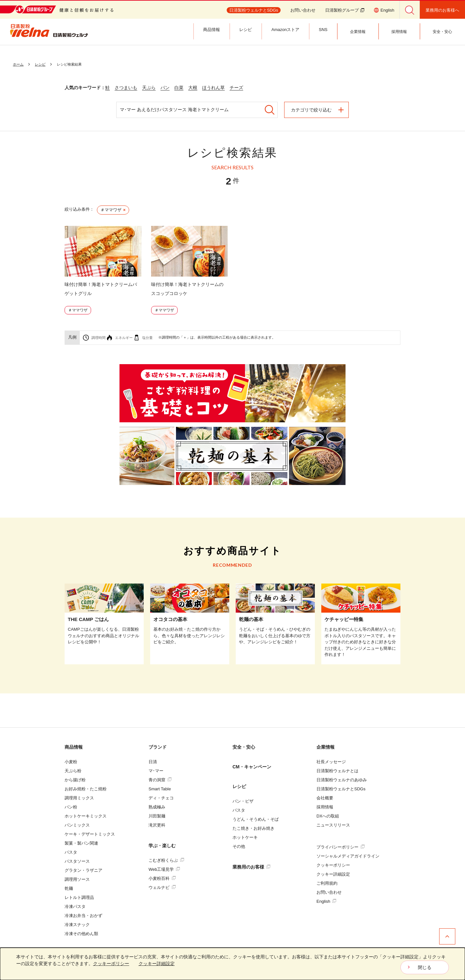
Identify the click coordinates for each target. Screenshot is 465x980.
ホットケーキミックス (86, 816)
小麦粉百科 (162, 878)
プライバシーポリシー (341, 847)
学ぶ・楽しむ (162, 846)
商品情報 (74, 747)
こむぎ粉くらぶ (166, 860)
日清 (153, 762)
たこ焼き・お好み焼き (253, 828)
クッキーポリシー (333, 865)
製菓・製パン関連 (81, 843)
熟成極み (157, 807)
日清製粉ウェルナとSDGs (341, 789)
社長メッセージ (331, 762)
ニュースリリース (333, 825)
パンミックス (77, 825)
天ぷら (149, 88)
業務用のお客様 (251, 867)
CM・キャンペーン (252, 767)
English (326, 901)
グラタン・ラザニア (83, 870)
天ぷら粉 (73, 771)
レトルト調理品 (79, 897)
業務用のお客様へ (442, 10)
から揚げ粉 (75, 780)
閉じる (425, 967)
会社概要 (325, 798)
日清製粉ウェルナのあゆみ (342, 780)
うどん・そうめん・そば (256, 819)
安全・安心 (244, 747)
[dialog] (232, 964)
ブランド (158, 747)
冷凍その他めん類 (81, 934)
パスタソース (77, 861)
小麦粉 (71, 762)
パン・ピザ (243, 801)
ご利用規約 (327, 883)
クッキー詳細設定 (333, 874)
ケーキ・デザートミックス (90, 834)
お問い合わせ (303, 10)
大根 (193, 88)
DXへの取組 (328, 816)
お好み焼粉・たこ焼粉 (86, 789)
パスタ (71, 852)
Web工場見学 (164, 869)
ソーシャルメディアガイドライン (348, 856)
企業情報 (325, 747)
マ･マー (156, 771)
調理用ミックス (79, 798)
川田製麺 (157, 816)
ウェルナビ (162, 887)
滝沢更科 (157, 825)
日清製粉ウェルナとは (337, 771)
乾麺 (69, 888)
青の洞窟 (160, 780)
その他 (239, 846)
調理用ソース (77, 879)
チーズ (236, 88)
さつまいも (126, 88)
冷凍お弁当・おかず (83, 916)
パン (165, 88)
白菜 (179, 88)
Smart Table (160, 789)
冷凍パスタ (75, 906)
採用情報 (325, 807)
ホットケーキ (245, 837)
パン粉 (71, 807)
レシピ (239, 786)
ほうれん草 (213, 88)
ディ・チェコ (161, 798)
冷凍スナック (77, 925)
